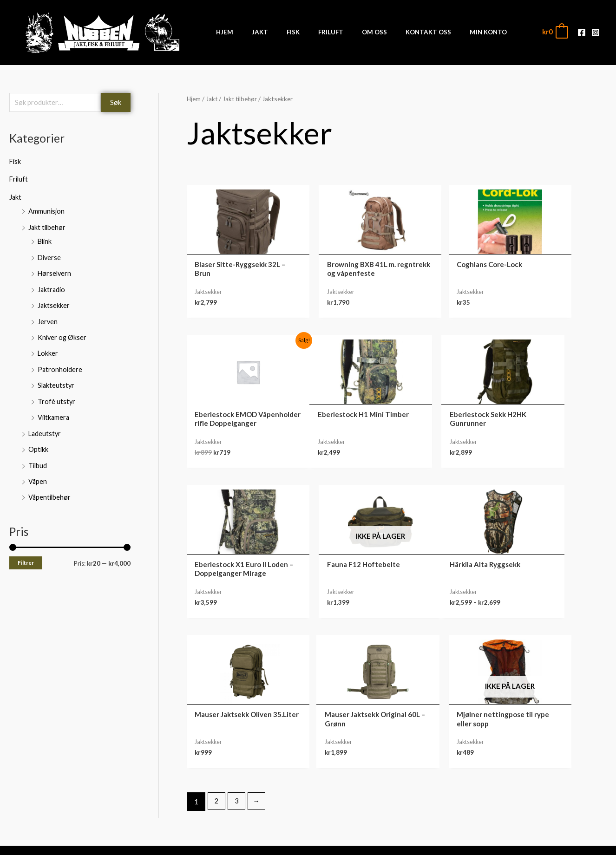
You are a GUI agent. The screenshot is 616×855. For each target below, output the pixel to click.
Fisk (16, 162)
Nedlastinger (517, 783)
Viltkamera (54, 413)
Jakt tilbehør (48, 227)
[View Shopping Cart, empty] (555, 32)
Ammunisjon (47, 211)
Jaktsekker (54, 303)
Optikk (39, 444)
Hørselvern (55, 272)
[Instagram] (596, 33)
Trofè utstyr (57, 397)
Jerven (48, 319)
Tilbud (38, 460)
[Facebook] (582, 33)
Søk (116, 103)
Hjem (194, 99)
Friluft (19, 179)
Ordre (517, 769)
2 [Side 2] (217, 655)
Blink (45, 241)
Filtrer (26, 557)
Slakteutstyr (57, 382)
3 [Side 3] (238, 655)
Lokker (48, 350)
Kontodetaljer (517, 812)
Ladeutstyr (45, 429)
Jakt (16, 197)
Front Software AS (157, 842)
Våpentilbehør (50, 491)
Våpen (38, 476)
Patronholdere (60, 366)
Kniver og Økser (63, 334)
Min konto (517, 755)
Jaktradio (52, 287)
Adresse (517, 798)
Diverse (50, 256)
